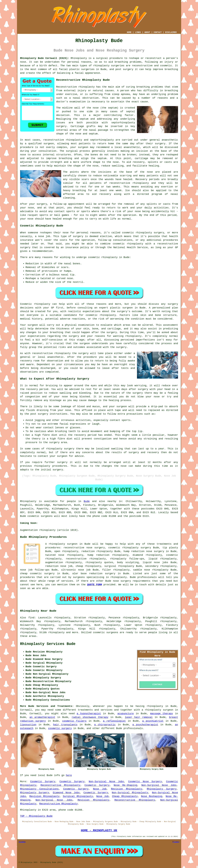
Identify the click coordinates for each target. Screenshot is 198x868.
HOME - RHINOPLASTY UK (99, 830)
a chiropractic (105, 725)
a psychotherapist (145, 725)
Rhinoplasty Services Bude (48, 644)
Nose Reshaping (152, 796)
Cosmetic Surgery (43, 782)
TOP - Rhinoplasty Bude (36, 816)
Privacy (176, 842)
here (69, 775)
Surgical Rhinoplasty (78, 796)
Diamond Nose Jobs (66, 793)
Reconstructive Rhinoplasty (60, 785)
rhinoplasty (101, 66)
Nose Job (100, 789)
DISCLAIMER (171, 32)
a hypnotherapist (89, 714)
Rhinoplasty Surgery (162, 789)
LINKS (138, 32)
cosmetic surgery (60, 728)
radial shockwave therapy (90, 717)
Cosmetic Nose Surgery (145, 782)
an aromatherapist (42, 717)
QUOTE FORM (95, 585)
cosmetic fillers (74, 721)
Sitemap (22, 842)
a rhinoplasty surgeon (157, 710)
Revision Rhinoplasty (127, 789)
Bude (87, 501)
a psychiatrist (153, 721)
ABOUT (147, 32)
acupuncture (126, 714)
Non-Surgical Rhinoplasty (130, 793)
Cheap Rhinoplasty (125, 796)
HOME (129, 32)
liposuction (28, 725)
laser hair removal (139, 717)
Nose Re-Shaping (125, 785)
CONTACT (158, 32)
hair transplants (65, 725)
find (31, 618)
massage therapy (162, 714)
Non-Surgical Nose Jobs (106, 782)
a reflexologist (114, 721)
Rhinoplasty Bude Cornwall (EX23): (45, 58)
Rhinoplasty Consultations (39, 789)
